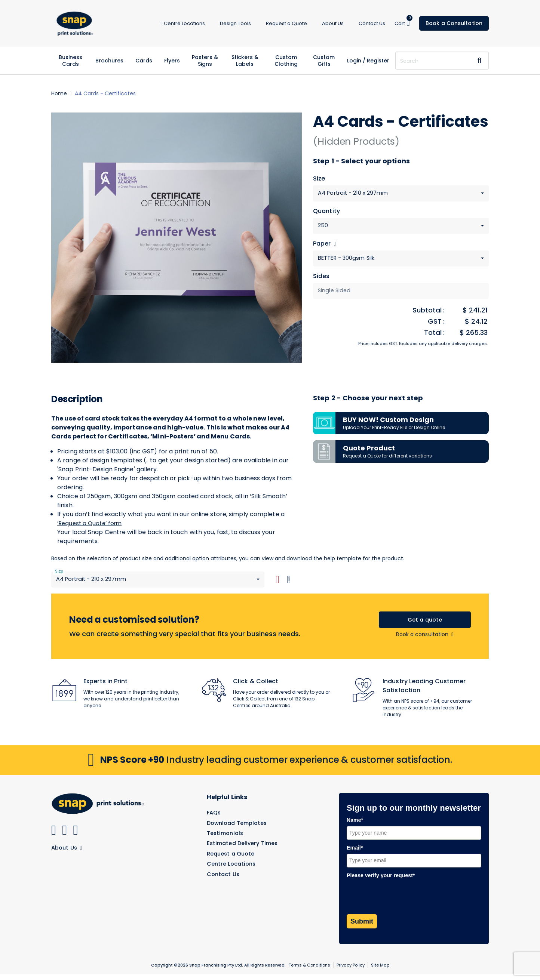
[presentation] (404, 902)
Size (319, 179)
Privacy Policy (351, 971)
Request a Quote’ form (92, 526)
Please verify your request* (381, 881)
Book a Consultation (454, 23)
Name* (355, 826)
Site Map (380, 971)
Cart (402, 23)
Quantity (326, 212)
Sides (321, 279)
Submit (362, 927)
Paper (324, 246)
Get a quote (425, 625)
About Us (68, 853)
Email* (355, 854)
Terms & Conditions (309, 971)
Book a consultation (425, 640)
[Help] (334, 245)
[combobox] (401, 194)
